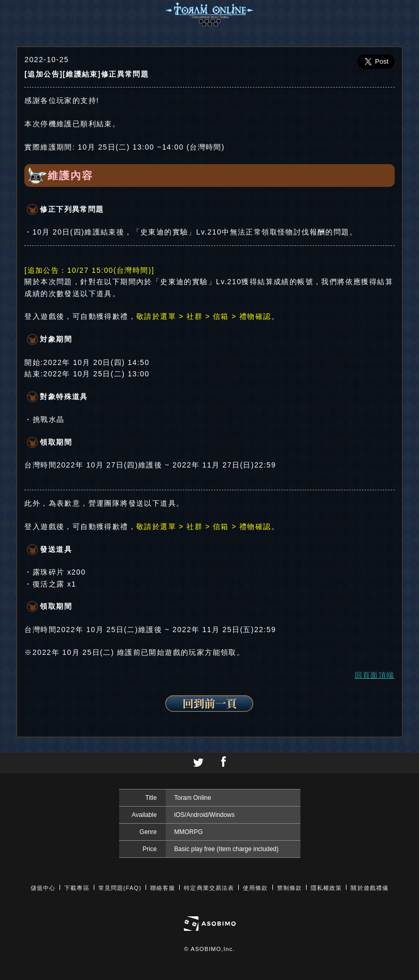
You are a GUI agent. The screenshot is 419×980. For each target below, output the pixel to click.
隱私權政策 (327, 888)
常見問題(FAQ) (120, 888)
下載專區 (77, 888)
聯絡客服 (163, 888)
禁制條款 (290, 888)
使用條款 (255, 888)
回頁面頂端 (375, 675)
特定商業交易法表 (209, 888)
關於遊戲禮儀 (370, 888)
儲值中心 (43, 888)
